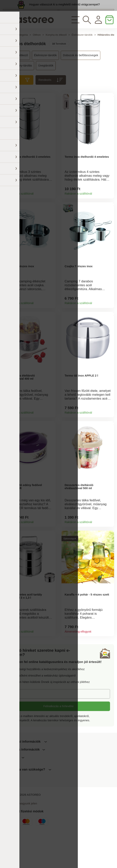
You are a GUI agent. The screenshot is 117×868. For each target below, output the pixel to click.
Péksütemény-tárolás (18, 84)
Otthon (37, 54)
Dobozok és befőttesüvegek (80, 74)
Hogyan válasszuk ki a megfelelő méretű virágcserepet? (65, 8)
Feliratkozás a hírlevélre (58, 740)
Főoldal (7, 54)
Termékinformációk (51, 213)
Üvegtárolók (46, 84)
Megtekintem (59, 21)
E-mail (14, 728)
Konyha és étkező (56, 54)
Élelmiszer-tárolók (82, 54)
